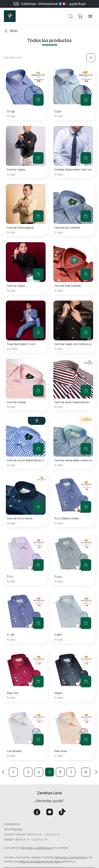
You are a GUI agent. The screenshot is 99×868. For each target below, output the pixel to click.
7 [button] (71, 772)
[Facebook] (37, 812)
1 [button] (13, 772)
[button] (71, 16)
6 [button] (60, 772)
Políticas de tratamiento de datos (40, 861)
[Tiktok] (62, 812)
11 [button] (86, 772)
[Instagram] (49, 812)
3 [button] (28, 772)
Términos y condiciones (36, 848)
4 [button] (39, 772)
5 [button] (50, 772)
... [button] (21, 772)
